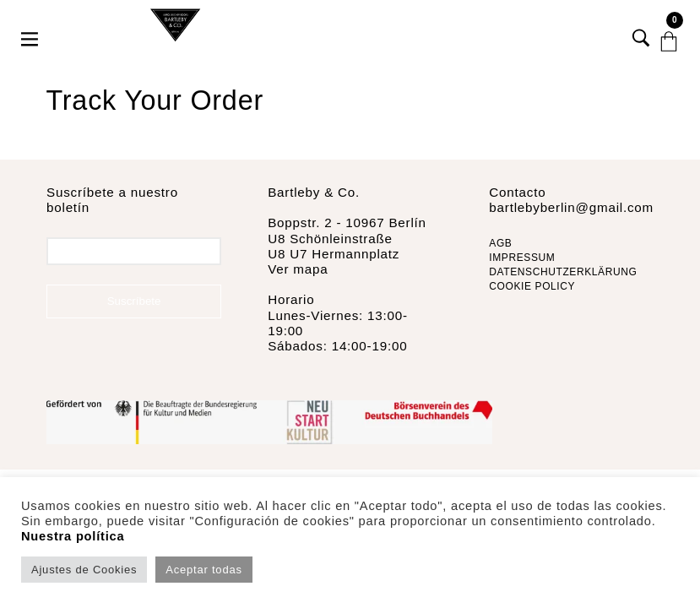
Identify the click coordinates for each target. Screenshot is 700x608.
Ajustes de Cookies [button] (84, 570)
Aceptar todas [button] (203, 570)
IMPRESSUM (522, 258)
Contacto (517, 192)
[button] (31, 25)
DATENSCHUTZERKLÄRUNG (563, 272)
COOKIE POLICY (532, 286)
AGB (500, 243)
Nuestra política (73, 536)
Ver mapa (298, 269)
